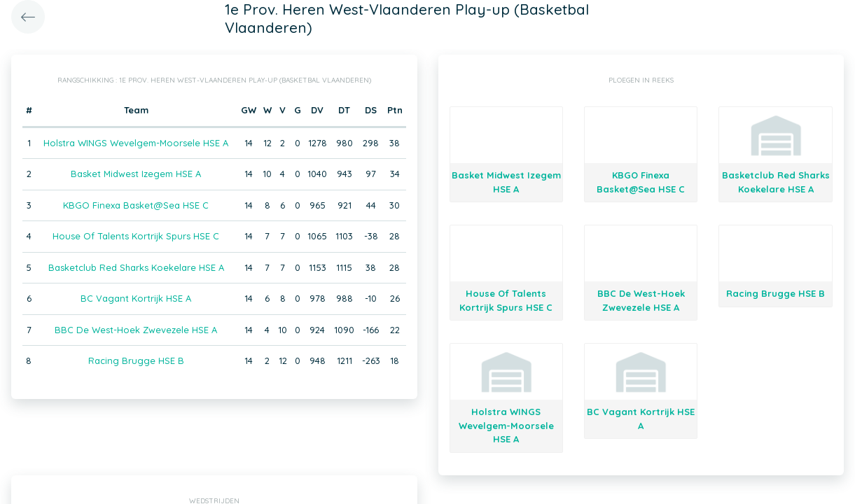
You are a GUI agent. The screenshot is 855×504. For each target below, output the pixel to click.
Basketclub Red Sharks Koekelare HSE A (136, 267)
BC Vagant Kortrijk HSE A (136, 298)
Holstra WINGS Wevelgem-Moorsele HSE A (136, 143)
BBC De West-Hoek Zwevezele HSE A (136, 330)
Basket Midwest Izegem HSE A (136, 174)
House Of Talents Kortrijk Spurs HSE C (136, 236)
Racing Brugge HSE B (136, 360)
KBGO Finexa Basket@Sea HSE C (136, 205)
